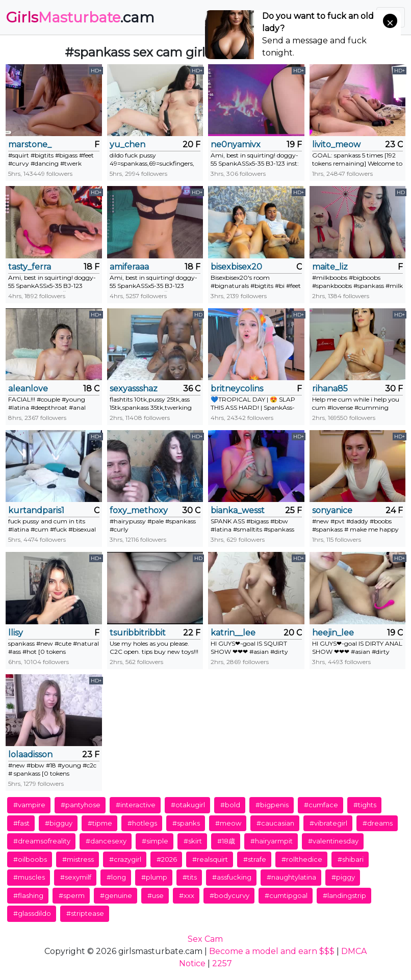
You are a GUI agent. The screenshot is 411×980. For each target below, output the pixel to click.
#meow (228, 823)
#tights (365, 805)
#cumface (321, 805)
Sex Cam (205, 939)
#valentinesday (333, 841)
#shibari (351, 859)
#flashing (28, 895)
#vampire (29, 805)
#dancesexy (106, 841)
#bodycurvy (229, 895)
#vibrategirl (328, 823)
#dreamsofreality (42, 841)
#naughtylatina (291, 877)
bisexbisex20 (236, 267)
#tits (190, 877)
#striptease (85, 913)
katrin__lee (233, 633)
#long (116, 877)
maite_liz (330, 267)
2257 (222, 963)
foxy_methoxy (139, 510)
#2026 (167, 859)
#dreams (378, 823)
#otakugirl (188, 805)
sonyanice (332, 510)
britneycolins (237, 389)
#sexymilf (76, 877)
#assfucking (232, 877)
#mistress (78, 859)
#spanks (186, 823)
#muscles (29, 877)
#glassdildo (32, 913)
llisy (16, 633)
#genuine (116, 895)
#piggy (343, 877)
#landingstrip (344, 895)
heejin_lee (333, 633)
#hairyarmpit (272, 841)
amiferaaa (129, 267)
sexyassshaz (134, 389)
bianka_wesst (238, 510)
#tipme (100, 823)
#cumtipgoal (286, 895)
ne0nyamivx (236, 144)
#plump (154, 877)
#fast (21, 823)
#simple (155, 841)
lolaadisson (30, 754)
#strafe (255, 859)
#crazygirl (125, 859)
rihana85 (330, 389)
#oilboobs (30, 859)
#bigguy (59, 823)
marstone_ (30, 144)
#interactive (136, 805)
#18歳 (226, 841)
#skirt (193, 841)
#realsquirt (210, 859)
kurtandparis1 (36, 510)
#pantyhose (81, 805)
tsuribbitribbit (138, 633)
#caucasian (275, 823)
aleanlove (28, 389)
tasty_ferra (30, 267)
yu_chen (127, 144)
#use (156, 895)
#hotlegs (142, 823)
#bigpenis (272, 805)
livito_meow (336, 144)
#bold (230, 805)
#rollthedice (302, 859)
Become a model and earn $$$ (272, 951)
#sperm (72, 895)
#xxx (187, 895)
